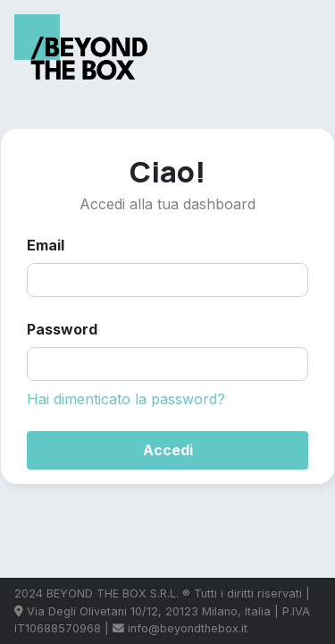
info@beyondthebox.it (188, 628)
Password (62, 329)
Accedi (168, 450)
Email (46, 245)
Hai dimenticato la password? (126, 399)
